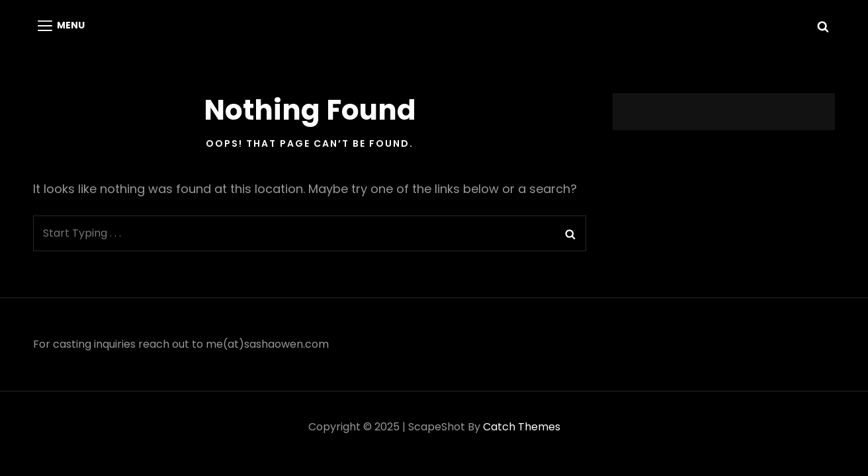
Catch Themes (522, 427)
